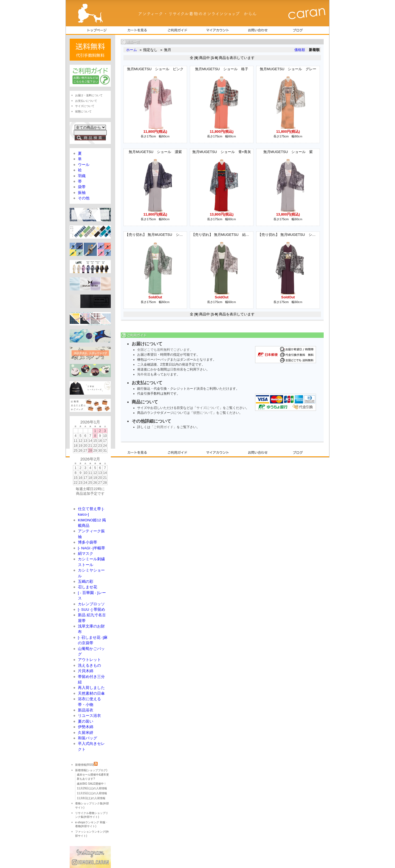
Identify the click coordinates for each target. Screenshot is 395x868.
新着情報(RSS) (86, 765)
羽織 (82, 176)
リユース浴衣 (89, 716)
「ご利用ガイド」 (163, 427)
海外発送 (144, 374)
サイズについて (208, 408)
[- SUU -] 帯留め (91, 610)
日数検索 (177, 369)
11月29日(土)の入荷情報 (92, 788)
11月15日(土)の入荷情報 (92, 793)
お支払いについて (86, 101)
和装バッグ (88, 738)
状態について (203, 413)
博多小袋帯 (88, 542)
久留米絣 (86, 733)
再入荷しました (91, 688)
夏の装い (86, 721)
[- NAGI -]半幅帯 (91, 548)
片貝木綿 (86, 671)
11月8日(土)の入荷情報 (91, 798)
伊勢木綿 (86, 727)
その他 (84, 198)
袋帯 (82, 187)
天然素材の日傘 (91, 693)
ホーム (132, 50)
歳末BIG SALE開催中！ (91, 784)
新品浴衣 (86, 710)
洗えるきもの (89, 665)
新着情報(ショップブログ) (91, 770)
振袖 (82, 193)
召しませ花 (88, 587)
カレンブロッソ (91, 604)
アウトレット (89, 660)
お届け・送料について (89, 95)
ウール (84, 165)
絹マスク (86, 554)
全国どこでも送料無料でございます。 (165, 350)
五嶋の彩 (86, 582)
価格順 (300, 50)
